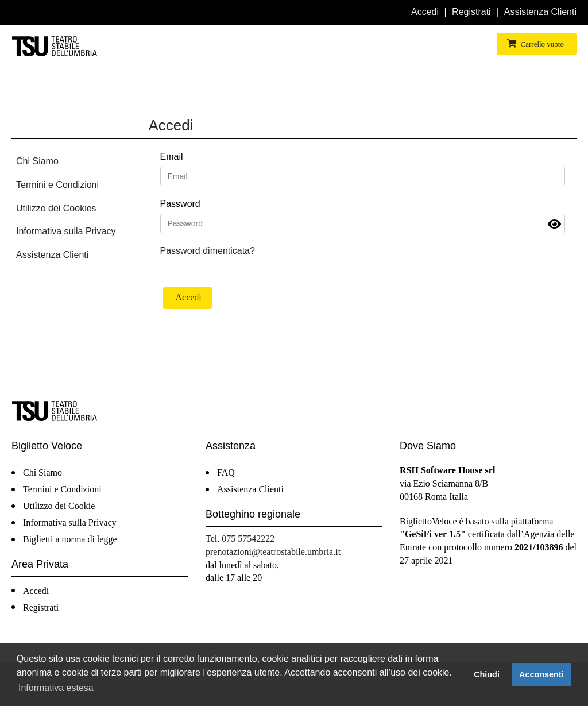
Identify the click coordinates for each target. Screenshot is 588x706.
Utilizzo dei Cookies (56, 208)
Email (172, 157)
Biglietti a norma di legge (70, 539)
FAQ (226, 472)
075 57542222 (248, 539)
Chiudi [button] (487, 674)
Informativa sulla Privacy (66, 231)
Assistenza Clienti (540, 12)
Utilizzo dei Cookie (59, 506)
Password (180, 204)
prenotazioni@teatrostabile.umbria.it (273, 552)
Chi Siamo (37, 161)
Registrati (471, 12)
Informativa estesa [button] (56, 688)
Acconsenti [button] (541, 674)
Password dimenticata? (208, 251)
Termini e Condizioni (57, 185)
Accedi (425, 12)
